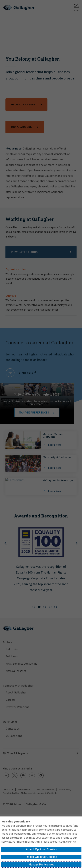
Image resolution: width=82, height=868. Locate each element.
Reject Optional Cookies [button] (41, 857)
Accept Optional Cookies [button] (41, 849)
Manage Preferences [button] (41, 865)
